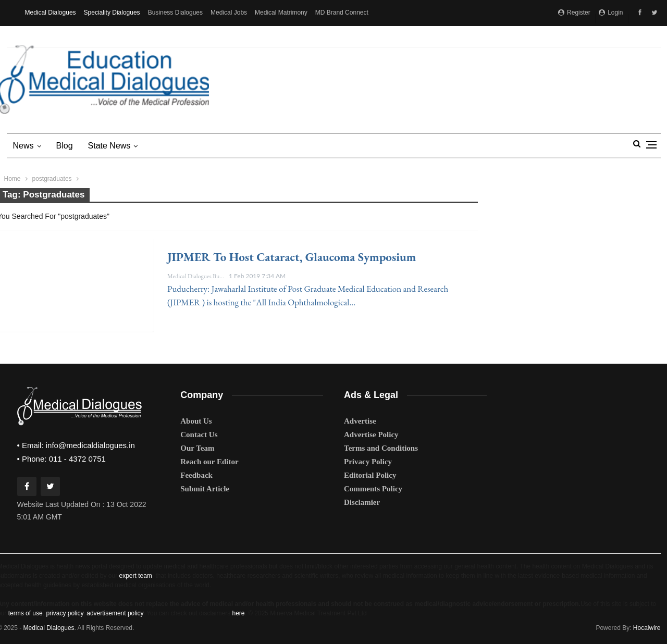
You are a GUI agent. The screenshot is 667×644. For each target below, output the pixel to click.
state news (109, 146)
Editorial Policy (370, 475)
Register (574, 13)
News (23, 146)
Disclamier (362, 502)
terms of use (26, 613)
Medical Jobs (229, 13)
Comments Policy (373, 489)
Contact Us (199, 435)
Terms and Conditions (381, 448)
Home (13, 179)
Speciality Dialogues (112, 13)
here (238, 613)
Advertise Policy (371, 435)
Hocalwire (647, 628)
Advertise (360, 421)
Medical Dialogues (51, 13)
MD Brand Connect (342, 13)
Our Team (197, 448)
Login (611, 13)
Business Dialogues (175, 13)
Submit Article (205, 489)
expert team (135, 576)
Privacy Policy (368, 462)
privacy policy (64, 613)
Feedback (196, 475)
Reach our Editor (209, 462)
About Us (196, 421)
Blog (65, 146)
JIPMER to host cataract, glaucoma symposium (292, 257)
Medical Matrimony (281, 13)
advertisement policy (115, 613)
